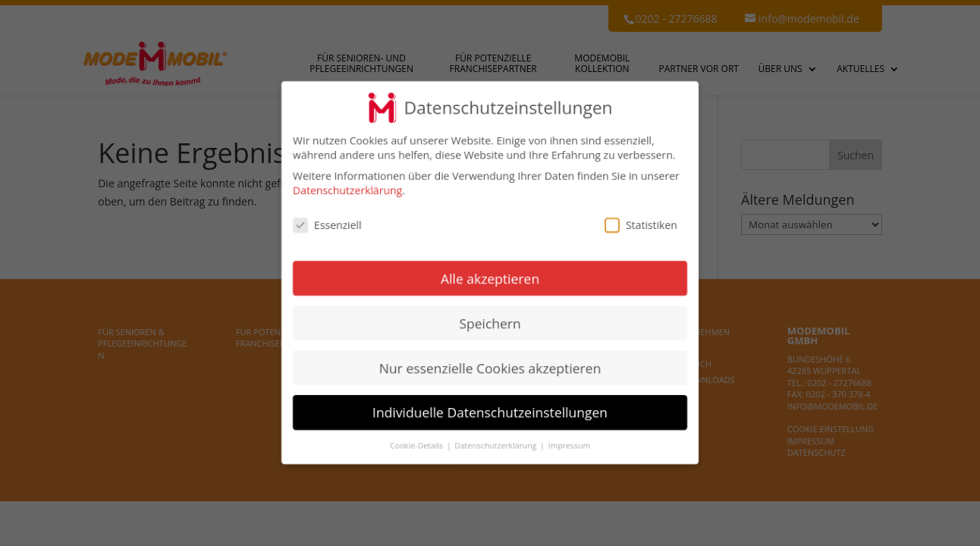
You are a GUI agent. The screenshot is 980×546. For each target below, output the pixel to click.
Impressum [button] (569, 446)
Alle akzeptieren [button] (490, 278)
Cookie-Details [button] (418, 446)
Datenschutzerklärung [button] (496, 446)
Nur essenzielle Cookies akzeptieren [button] (490, 368)
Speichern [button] (490, 323)
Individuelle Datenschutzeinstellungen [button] (490, 413)
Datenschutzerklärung (347, 191)
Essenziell (327, 225)
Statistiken (641, 225)
